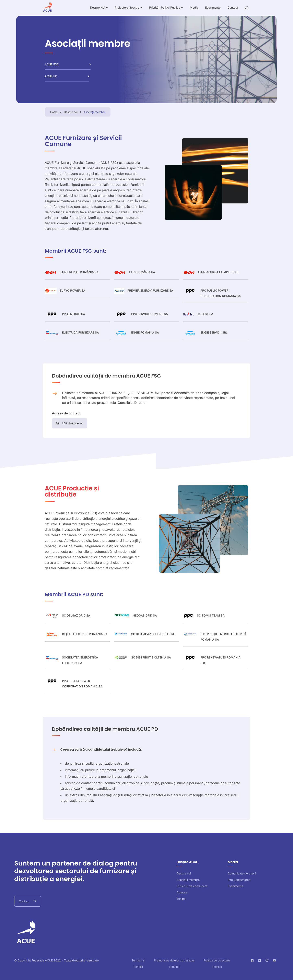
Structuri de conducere (192, 886)
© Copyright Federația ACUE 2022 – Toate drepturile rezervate (56, 960)
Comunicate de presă (242, 873)
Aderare (182, 892)
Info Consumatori (239, 880)
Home (54, 112)
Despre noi (184, 873)
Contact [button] (25, 901)
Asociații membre (188, 880)
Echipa (181, 899)
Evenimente (235, 886)
